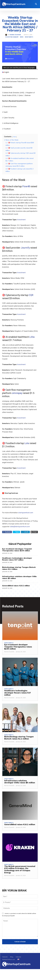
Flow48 (26, 186)
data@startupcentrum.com (20, 526)
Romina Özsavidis (15, 35)
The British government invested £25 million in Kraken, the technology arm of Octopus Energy (20, 869)
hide (15, 137)
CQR (31, 295)
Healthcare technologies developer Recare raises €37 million (17, 559)
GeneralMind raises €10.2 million (16, 586)
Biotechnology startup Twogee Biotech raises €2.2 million (19, 568)
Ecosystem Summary (12, 37)
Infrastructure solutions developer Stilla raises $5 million (19, 577)
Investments (29, 37)
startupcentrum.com (26, 513)
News (22, 37)
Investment (21, 220)
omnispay (17, 393)
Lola (27, 443)
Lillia (32, 337)
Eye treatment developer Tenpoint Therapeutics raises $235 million (17, 550)
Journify (25, 248)
